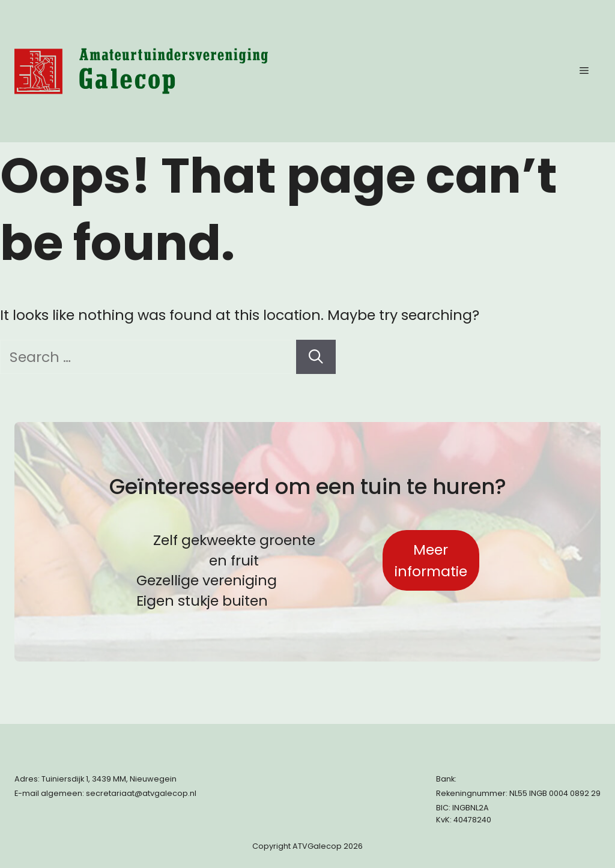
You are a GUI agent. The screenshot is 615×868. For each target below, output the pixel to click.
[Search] (316, 357)
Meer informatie (431, 560)
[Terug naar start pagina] (141, 71)
